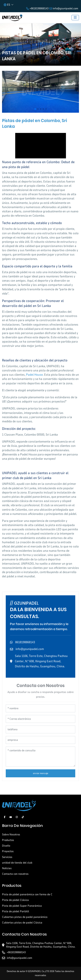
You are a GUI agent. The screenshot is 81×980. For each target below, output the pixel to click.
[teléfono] (40, 729)
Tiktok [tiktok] (23, 817)
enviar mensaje (41, 773)
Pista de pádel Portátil (16, 911)
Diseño (6, 846)
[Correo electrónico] (40, 719)
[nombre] (40, 708)
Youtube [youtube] (11, 817)
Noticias (7, 868)
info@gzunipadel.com (65, 8)
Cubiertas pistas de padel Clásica (22, 923)
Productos (8, 840)
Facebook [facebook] (5, 817)
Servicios (7, 857)
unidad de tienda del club (17, 863)
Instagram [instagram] (17, 817)
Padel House (34, 375)
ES (7, 5)
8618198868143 (25, 642)
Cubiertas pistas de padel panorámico (25, 917)
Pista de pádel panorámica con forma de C (27, 894)
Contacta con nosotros (15, 874)
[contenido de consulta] (40, 757)
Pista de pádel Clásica (15, 900)
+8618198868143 (39, 8)
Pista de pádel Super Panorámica (22, 906)
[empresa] (40, 740)
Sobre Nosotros (11, 835)
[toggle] (75, 18)
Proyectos (8, 851)
